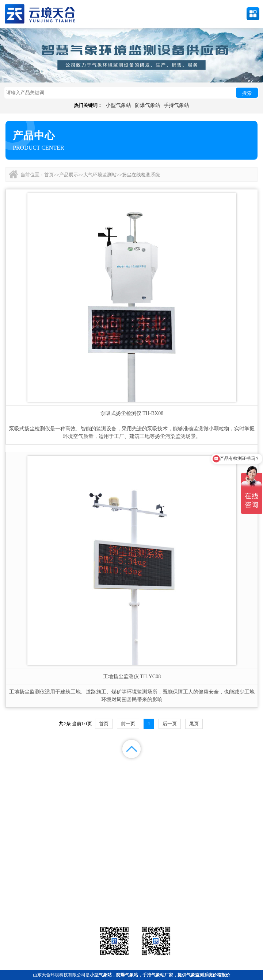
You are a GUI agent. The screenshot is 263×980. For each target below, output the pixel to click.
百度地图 (99, 786)
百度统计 (33, 786)
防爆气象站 (148, 105)
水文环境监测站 (46, 896)
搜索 (247, 93)
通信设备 (46, 905)
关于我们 (164, 777)
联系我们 (230, 777)
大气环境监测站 (100, 175)
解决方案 (230, 768)
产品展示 (69, 175)
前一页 (128, 724)
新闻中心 (164, 768)
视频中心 (99, 777)
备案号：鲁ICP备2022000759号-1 (38, 863)
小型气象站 (118, 105)
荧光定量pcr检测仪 (217, 896)
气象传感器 (131, 887)
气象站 (46, 887)
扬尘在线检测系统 (141, 175)
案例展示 (33, 777)
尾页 (194, 724)
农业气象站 (217, 887)
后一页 (170, 724)
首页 (49, 175)
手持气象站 (176, 105)
